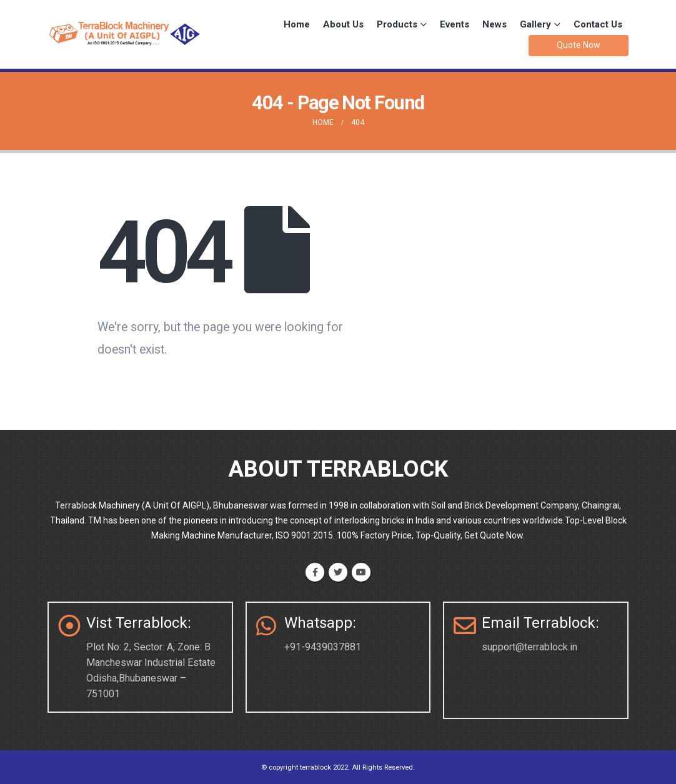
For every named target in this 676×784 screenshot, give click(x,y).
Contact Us (598, 24)
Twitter (338, 572)
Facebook (315, 572)
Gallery (535, 24)
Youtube (361, 572)
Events (455, 24)
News (495, 24)
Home (297, 24)
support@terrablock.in (529, 647)
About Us (343, 24)
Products (397, 24)
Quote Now (579, 45)
